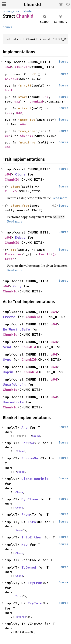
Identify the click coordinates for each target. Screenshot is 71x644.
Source (8, 27)
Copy (17, 286)
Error (10, 259)
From (26, 514)
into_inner (28, 142)
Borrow (28, 443)
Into (32, 522)
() (54, 254)
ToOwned (29, 567)
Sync (7, 359)
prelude (26, 11)
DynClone (30, 499)
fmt (13, 250)
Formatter (13, 254)
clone (15, 186)
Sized (36, 436)
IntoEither (32, 537)
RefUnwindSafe (16, 329)
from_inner (28, 131)
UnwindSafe (13, 402)
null (33, 74)
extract (25, 108)
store (23, 97)
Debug (20, 237)
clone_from (20, 205)
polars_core (11, 11)
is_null (25, 85)
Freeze (9, 317)
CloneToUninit (35, 479)
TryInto (35, 603)
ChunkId (32, 5)
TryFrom (35, 583)
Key (25, 545)
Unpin (8, 372)
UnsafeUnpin (14, 384)
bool (9, 90)
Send (7, 347)
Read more (60, 198)
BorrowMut (31, 458)
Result (45, 254)
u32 (46, 97)
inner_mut (27, 120)
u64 (8, 67)
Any (25, 427)
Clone (20, 174)
